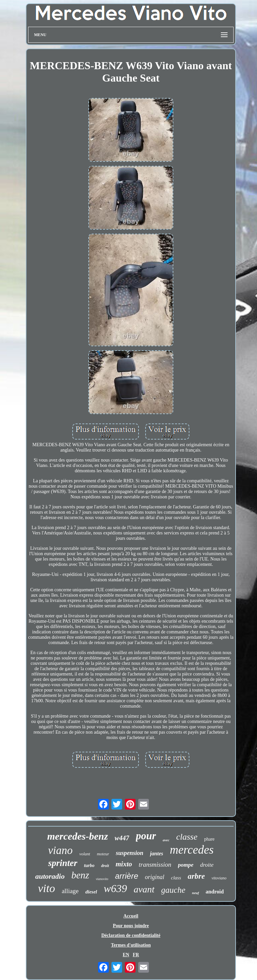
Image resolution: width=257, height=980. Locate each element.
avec (166, 840)
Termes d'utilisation (131, 945)
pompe (186, 865)
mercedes (192, 850)
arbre (196, 876)
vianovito (102, 879)
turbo (89, 866)
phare (209, 839)
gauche (173, 890)
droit (105, 866)
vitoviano (219, 878)
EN (126, 955)
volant (85, 854)
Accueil (131, 916)
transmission (155, 865)
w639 (115, 888)
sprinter (63, 863)
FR (136, 955)
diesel (91, 892)
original (155, 877)
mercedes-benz (78, 836)
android (215, 892)
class (176, 878)
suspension (130, 853)
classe (187, 837)
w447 (122, 838)
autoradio (50, 876)
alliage (70, 891)
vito (46, 888)
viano (60, 850)
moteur (103, 854)
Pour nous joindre (131, 926)
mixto (124, 864)
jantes (156, 853)
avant (144, 889)
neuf (196, 893)
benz (80, 875)
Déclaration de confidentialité (131, 935)
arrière (127, 876)
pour (146, 836)
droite (207, 865)
